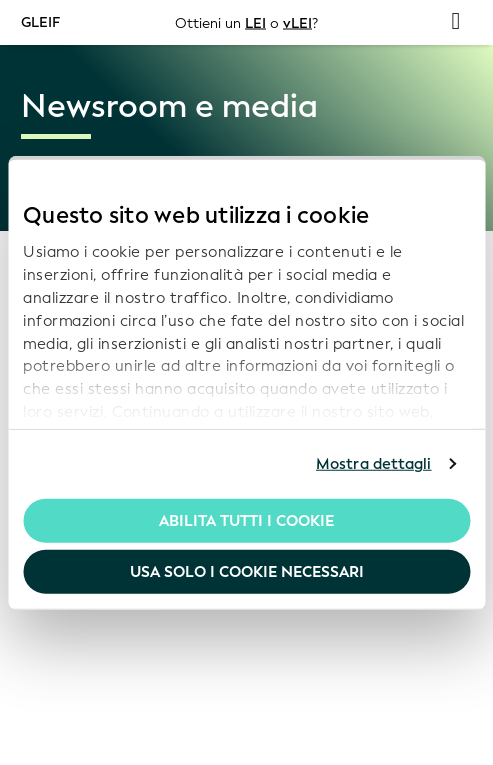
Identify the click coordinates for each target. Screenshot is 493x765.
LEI (255, 22)
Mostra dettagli (374, 464)
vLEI (297, 22)
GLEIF (40, 21)
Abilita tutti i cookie (246, 520)
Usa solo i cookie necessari (247, 572)
